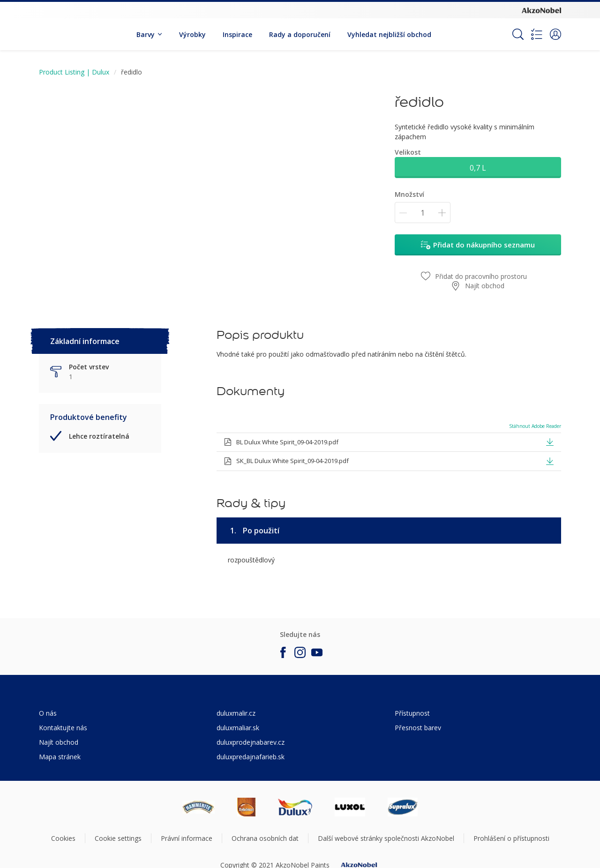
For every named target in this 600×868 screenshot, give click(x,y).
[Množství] (423, 213)
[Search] (518, 34)
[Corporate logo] (541, 10)
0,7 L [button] (478, 168)
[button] (555, 34)
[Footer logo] (199, 807)
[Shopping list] (537, 34)
